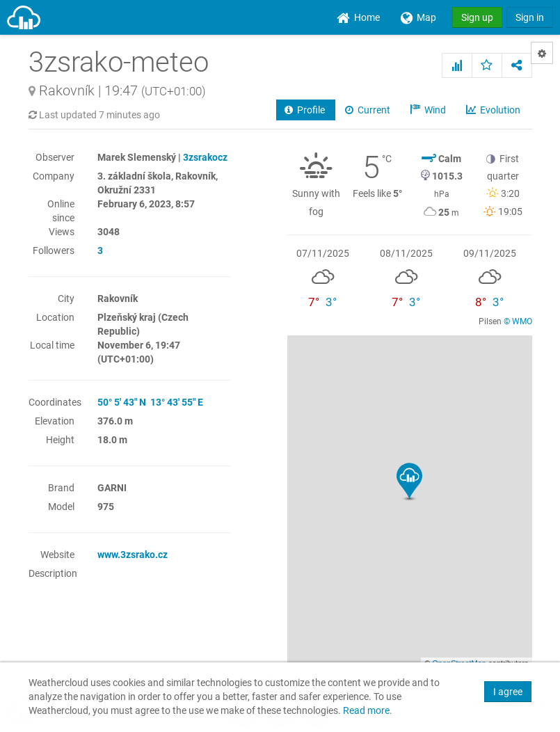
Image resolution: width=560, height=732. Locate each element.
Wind (429, 110)
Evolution (494, 110)
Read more (366, 711)
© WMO (518, 321)
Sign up (477, 17)
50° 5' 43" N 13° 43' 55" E (150, 402)
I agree (508, 692)
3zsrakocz (205, 157)
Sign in (530, 17)
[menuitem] (358, 17)
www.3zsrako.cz (133, 555)
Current (369, 110)
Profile (306, 110)
